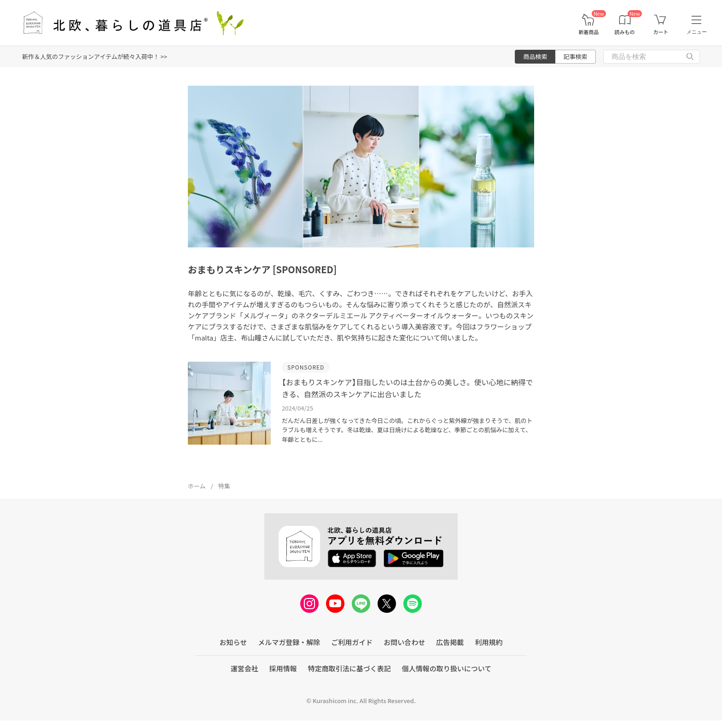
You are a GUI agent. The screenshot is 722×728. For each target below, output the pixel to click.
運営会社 (245, 668)
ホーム (197, 486)
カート (661, 32)
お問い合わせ (404, 642)
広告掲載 (450, 642)
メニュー (697, 32)
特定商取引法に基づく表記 (349, 668)
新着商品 (588, 32)
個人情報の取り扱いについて (447, 668)
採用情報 (283, 668)
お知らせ (233, 642)
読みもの (625, 32)
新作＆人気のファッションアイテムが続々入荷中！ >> (95, 56)
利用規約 (489, 642)
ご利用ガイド (352, 642)
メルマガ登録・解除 (289, 642)
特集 (224, 486)
